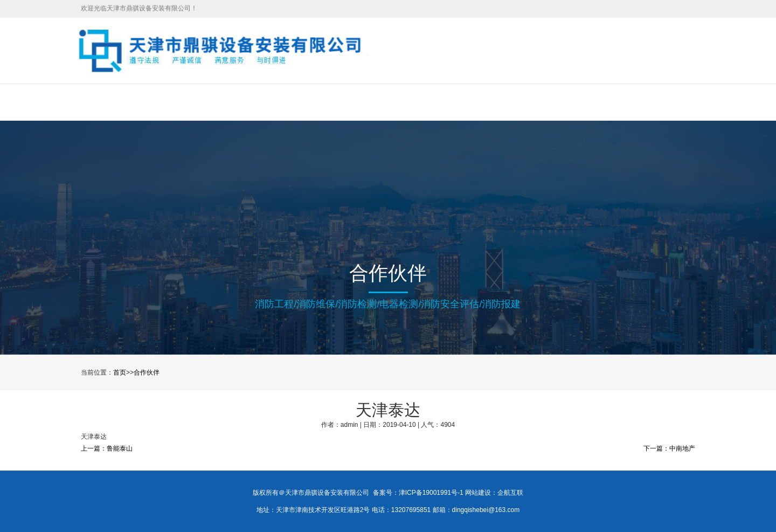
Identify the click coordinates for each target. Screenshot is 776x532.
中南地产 (682, 448)
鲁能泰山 (120, 448)
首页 (141, 102)
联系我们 (544, 102)
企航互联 (510, 493)
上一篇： (94, 448)
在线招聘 (427, 102)
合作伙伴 (486, 102)
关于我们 (192, 102)
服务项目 (251, 102)
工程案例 (309, 102)
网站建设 (478, 493)
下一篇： (656, 448)
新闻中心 (368, 102)
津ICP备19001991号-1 (431, 493)
